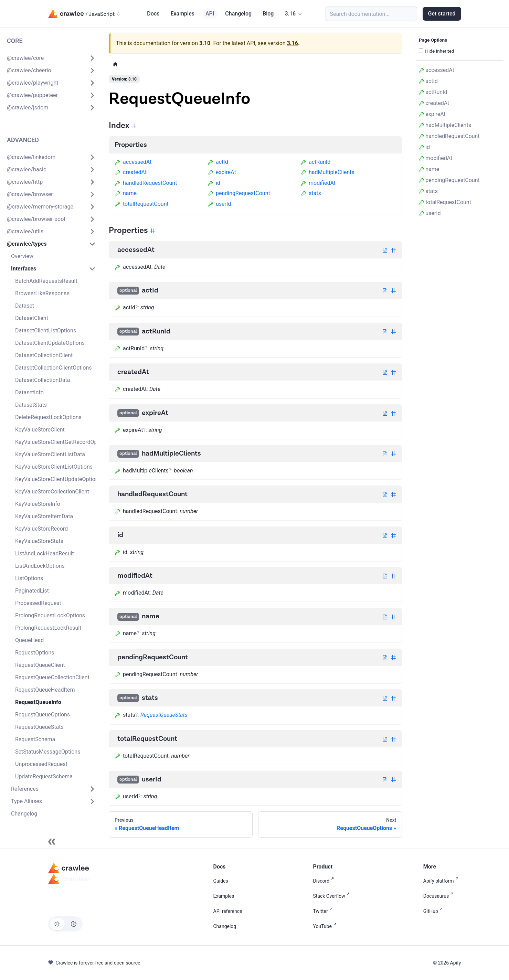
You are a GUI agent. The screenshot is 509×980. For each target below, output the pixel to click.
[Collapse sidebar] (52, 842)
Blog (268, 14)
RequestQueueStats (164, 715)
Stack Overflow (332, 896)
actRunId (315, 162)
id (214, 183)
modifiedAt (318, 183)
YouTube (326, 926)
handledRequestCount (146, 183)
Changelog (238, 14)
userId (219, 204)
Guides (221, 881)
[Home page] (115, 64)
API (210, 14)
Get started (442, 14)
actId (218, 162)
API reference (228, 911)
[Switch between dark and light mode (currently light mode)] (65, 924)
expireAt (222, 172)
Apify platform (442, 881)
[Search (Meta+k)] (371, 14)
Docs (153, 14)
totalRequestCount (142, 204)
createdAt (131, 172)
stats (311, 193)
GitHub (434, 911)
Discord (325, 881)
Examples (182, 14)
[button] (51, 58)
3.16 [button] (290, 14)
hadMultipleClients (327, 172)
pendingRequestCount (239, 193)
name (126, 193)
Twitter (324, 911)
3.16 (293, 43)
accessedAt (133, 162)
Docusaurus (440, 896)
